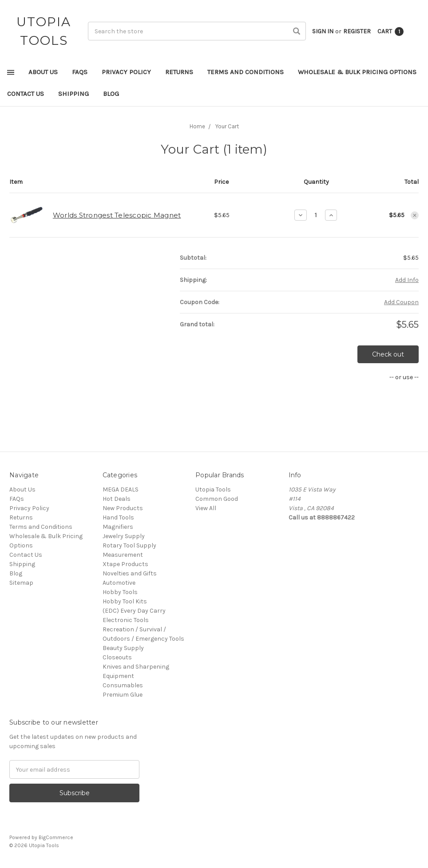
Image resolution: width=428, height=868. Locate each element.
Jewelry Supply (124, 536)
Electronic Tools (126, 620)
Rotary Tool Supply (129, 545)
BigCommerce (56, 837)
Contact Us (26, 94)
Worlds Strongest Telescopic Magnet (117, 215)
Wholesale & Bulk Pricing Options (357, 72)
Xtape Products (125, 564)
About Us (43, 72)
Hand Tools (118, 517)
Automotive (119, 583)
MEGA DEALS (121, 489)
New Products (123, 508)
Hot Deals (117, 499)
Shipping (73, 94)
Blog (111, 94)
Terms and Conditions (246, 72)
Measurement (123, 555)
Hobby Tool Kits (125, 601)
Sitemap (21, 583)
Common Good (217, 499)
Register (357, 31)
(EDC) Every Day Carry (134, 611)
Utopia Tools (213, 489)
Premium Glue (123, 695)
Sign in (323, 31)
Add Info (407, 280)
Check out (388, 354)
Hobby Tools (120, 592)
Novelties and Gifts (130, 573)
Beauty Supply (123, 648)
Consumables (123, 685)
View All (206, 508)
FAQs (80, 72)
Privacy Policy (126, 72)
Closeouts (117, 657)
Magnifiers (118, 527)
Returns (179, 72)
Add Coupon (401, 302)
